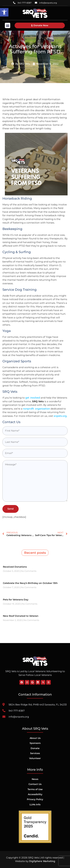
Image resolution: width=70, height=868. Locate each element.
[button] (4, 12)
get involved (33, 398)
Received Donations (15, 567)
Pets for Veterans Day (16, 600)
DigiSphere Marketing (42, 861)
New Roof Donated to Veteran (21, 616)
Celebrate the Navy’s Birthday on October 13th (30, 583)
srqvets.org (60, 416)
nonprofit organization (36, 409)
